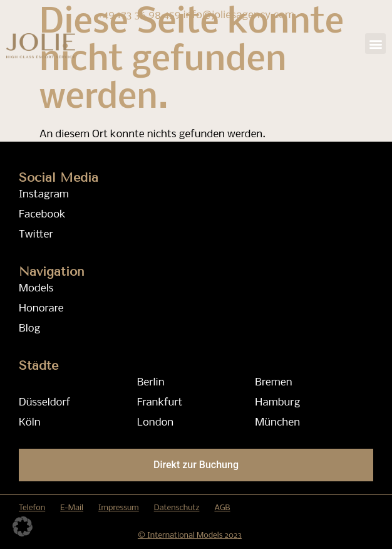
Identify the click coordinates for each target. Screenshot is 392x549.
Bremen (273, 383)
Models (36, 289)
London (156, 423)
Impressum (119, 508)
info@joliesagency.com (239, 15)
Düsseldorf (44, 403)
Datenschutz (177, 508)
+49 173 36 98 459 (141, 15)
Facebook (42, 215)
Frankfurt (160, 403)
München (277, 423)
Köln (30, 423)
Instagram (44, 195)
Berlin (151, 383)
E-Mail (72, 508)
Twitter (36, 235)
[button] (375, 44)
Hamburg (277, 403)
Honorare (41, 309)
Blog (29, 329)
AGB (222, 508)
